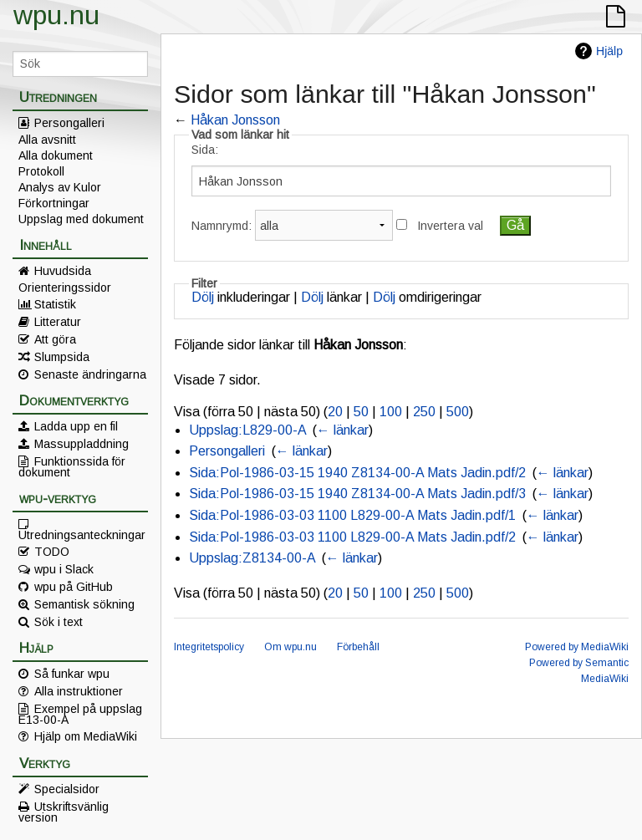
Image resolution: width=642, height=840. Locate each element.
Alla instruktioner (79, 691)
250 (424, 412)
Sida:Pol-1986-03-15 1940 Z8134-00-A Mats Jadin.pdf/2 (357, 473)
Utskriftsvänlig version (64, 812)
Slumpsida (62, 357)
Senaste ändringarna (90, 374)
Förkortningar (54, 203)
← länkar (343, 430)
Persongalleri (69, 123)
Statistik (55, 304)
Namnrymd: (222, 226)
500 (458, 412)
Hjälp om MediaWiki (86, 736)
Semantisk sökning (84, 604)
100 (391, 412)
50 (361, 412)
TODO (52, 552)
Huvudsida (63, 271)
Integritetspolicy (209, 647)
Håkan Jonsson (235, 120)
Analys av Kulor (60, 187)
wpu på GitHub (74, 587)
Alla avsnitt (47, 140)
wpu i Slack (64, 569)
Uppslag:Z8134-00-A (252, 558)
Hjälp (609, 51)
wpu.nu (56, 15)
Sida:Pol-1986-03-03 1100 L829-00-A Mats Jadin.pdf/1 (352, 515)
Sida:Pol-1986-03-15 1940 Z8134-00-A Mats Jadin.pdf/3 (357, 494)
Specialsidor (67, 789)
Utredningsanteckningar (82, 534)
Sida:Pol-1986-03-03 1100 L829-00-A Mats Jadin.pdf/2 (352, 537)
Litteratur (58, 322)
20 (335, 412)
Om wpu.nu (290, 647)
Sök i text (59, 622)
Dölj (203, 297)
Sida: (205, 150)
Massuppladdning (82, 444)
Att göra (55, 339)
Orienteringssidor (65, 288)
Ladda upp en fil (76, 426)
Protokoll (41, 171)
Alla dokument (56, 155)
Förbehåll (358, 647)
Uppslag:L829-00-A (247, 430)
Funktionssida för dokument (72, 466)
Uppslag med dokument (81, 219)
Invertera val (450, 226)
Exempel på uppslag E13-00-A (80, 714)
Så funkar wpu (72, 674)
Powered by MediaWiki (577, 647)
